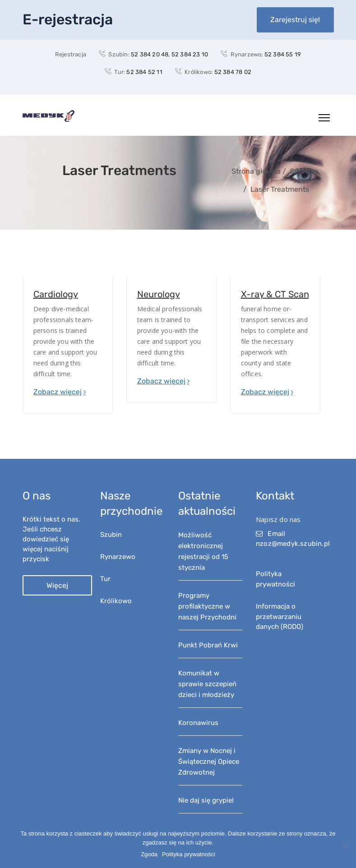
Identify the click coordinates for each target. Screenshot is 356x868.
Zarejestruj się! (295, 20)
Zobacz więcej (58, 392)
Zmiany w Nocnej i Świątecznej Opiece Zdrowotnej (209, 762)
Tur (105, 579)
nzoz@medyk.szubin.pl (293, 544)
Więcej (57, 585)
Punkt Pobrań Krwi (208, 645)
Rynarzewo (118, 557)
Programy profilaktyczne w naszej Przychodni (207, 606)
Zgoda (149, 854)
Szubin (111, 535)
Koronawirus (198, 723)
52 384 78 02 (233, 72)
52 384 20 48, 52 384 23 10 (169, 54)
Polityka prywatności (189, 854)
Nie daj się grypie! (206, 800)
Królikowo (116, 601)
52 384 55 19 (283, 54)
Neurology (159, 294)
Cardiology (56, 294)
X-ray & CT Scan (275, 294)
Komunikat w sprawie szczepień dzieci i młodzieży (207, 684)
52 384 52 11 (144, 72)
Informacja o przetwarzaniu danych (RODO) (280, 616)
